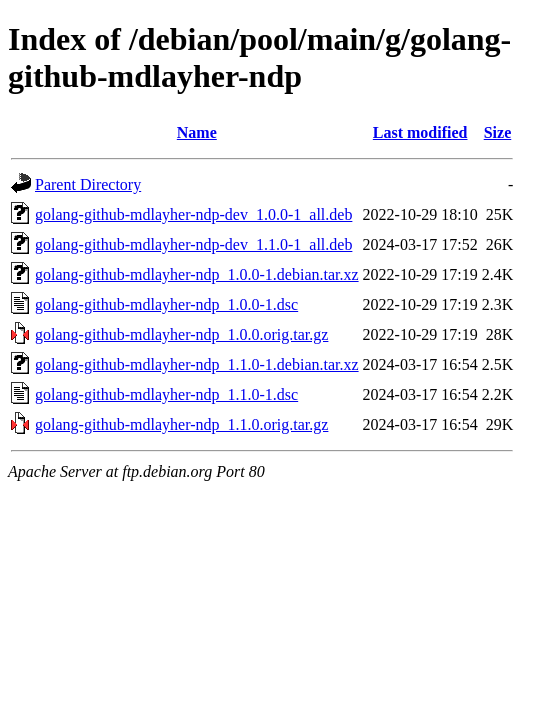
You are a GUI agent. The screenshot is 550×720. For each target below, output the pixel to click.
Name (197, 132)
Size (498, 132)
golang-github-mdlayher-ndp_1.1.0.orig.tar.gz (181, 424)
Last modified (420, 132)
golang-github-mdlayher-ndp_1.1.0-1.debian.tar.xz (197, 364)
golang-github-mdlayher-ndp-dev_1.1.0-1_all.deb (193, 244)
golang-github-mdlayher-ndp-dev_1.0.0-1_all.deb (193, 214)
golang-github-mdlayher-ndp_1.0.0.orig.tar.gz (181, 334)
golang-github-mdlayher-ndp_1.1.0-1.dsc (166, 394)
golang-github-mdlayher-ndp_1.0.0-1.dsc (166, 304)
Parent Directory (88, 184)
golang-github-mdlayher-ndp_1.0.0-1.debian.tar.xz (197, 274)
